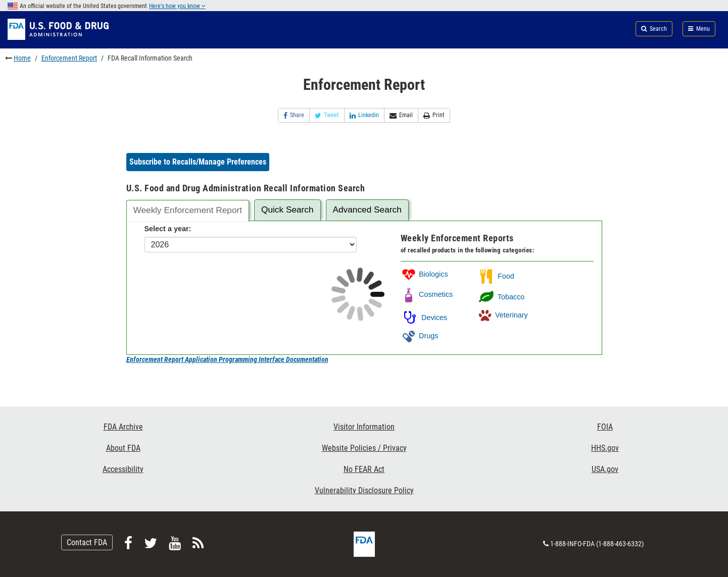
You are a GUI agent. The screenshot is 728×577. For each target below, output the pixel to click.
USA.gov (605, 469)
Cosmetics (427, 294)
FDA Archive (123, 427)
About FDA (123, 448)
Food (496, 276)
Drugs (419, 336)
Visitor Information (364, 427)
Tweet (327, 115)
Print (434, 115)
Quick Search (287, 209)
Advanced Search (367, 209)
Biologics (424, 274)
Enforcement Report (69, 58)
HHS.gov (605, 448)
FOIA (605, 427)
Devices (424, 318)
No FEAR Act (364, 469)
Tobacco (501, 297)
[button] (198, 162)
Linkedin (364, 115)
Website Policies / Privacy (364, 448)
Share (294, 115)
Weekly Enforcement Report (187, 210)
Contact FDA (87, 542)
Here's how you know (177, 6)
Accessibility (123, 469)
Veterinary (502, 315)
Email (401, 115)
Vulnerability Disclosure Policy (364, 490)
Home (22, 58)
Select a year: (168, 229)
